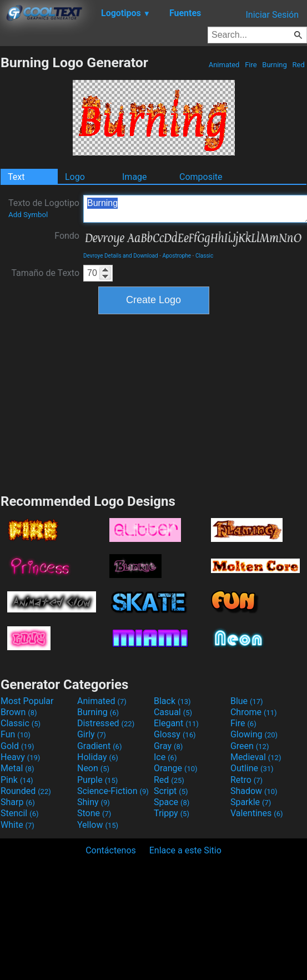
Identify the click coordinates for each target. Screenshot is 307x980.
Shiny (94, 802)
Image (135, 177)
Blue (247, 701)
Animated (224, 65)
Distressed (106, 723)
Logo (75, 177)
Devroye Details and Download (121, 256)
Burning (275, 65)
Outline (252, 768)
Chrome (254, 712)
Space (172, 802)
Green (250, 746)
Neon (93, 768)
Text (16, 177)
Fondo (67, 236)
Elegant (176, 723)
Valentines (257, 813)
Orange (176, 768)
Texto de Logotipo (44, 208)
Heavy (20, 757)
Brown (19, 712)
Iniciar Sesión (272, 15)
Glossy (175, 734)
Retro (246, 780)
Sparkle (251, 802)
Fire (251, 65)
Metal (17, 768)
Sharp (18, 802)
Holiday (98, 757)
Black (172, 701)
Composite (201, 177)
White (17, 825)
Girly (92, 734)
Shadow (254, 791)
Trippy (172, 813)
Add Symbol (28, 215)
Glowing (254, 734)
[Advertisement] (154, 403)
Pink (17, 780)
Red (298, 65)
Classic (204, 256)
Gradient (99, 746)
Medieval (256, 757)
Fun (16, 734)
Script (171, 791)
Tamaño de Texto (45, 273)
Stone (94, 813)
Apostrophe (177, 256)
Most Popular (27, 701)
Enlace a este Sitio (185, 850)
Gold (17, 746)
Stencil (19, 813)
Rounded (26, 791)
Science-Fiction (113, 791)
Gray (168, 746)
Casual (173, 712)
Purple (97, 780)
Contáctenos (111, 850)
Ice (165, 757)
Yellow (98, 825)
